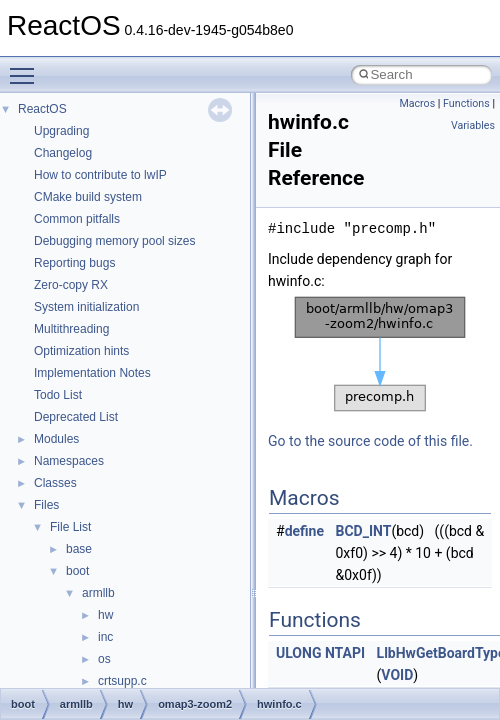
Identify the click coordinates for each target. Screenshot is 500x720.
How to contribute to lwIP (100, 175)
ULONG (298, 653)
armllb (98, 593)
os (104, 659)
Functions (466, 103)
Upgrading (61, 131)
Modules (56, 439)
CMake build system (88, 197)
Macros (417, 103)
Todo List (58, 395)
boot (77, 571)
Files (46, 505)
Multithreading (71, 329)
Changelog (63, 153)
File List (70, 527)
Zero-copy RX (71, 285)
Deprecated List (76, 417)
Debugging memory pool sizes (114, 241)
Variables (473, 125)
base (79, 549)
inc (105, 637)
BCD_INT (364, 531)
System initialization (86, 307)
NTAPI (345, 653)
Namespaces (69, 461)
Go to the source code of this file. (370, 441)
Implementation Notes (92, 373)
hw (105, 615)
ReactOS (42, 109)
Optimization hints (81, 351)
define (304, 531)
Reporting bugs (74, 263)
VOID (397, 675)
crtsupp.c (122, 681)
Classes (55, 483)
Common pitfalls (77, 219)
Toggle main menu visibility (27, 67)
